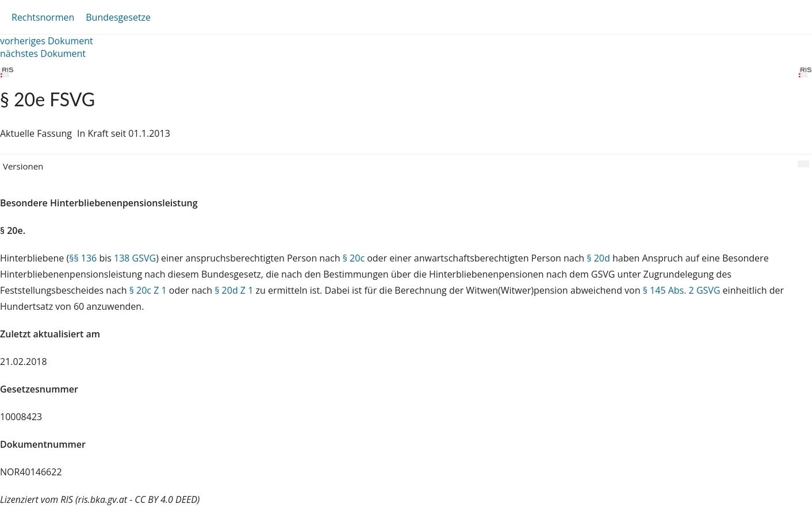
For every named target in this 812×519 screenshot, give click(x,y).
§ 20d (598, 258)
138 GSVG (135, 258)
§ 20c (354, 258)
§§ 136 (83, 258)
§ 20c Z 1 (148, 290)
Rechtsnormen (43, 17)
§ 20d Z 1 (234, 290)
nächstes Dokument (43, 53)
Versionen (23, 166)
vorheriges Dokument (47, 41)
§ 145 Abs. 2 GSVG (682, 290)
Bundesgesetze (118, 17)
